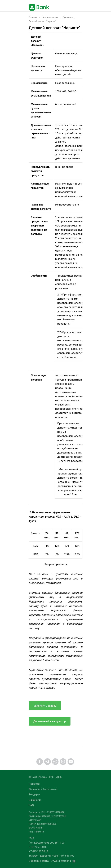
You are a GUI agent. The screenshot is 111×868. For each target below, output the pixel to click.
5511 (32, 838)
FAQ (31, 805)
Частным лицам (50, 17)
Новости (34, 784)
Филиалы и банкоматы (43, 789)
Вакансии (35, 800)
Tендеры (34, 794)
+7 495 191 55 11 (39, 851)
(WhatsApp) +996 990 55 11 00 (47, 843)
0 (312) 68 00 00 (38, 847)
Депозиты (68, 17)
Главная (33, 17)
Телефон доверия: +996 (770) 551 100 (51, 856)
